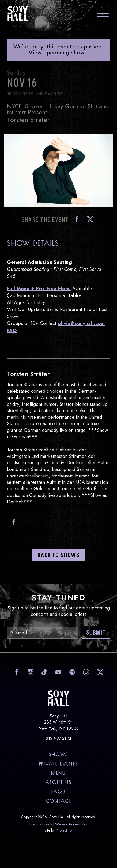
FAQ (12, 331)
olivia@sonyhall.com (81, 323)
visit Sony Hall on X (99, 672)
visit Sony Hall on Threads (86, 672)
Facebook (76, 219)
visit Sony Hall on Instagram (30, 672)
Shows (59, 754)
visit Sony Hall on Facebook (16, 672)
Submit (96, 633)
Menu (58, 773)
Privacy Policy (41, 824)
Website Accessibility (71, 824)
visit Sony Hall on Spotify (72, 672)
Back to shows (59, 555)
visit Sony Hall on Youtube (58, 672)
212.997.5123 (59, 739)
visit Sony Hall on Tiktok (44, 672)
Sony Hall (18, 13)
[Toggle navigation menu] (103, 14)
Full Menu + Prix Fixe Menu (39, 289)
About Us (59, 782)
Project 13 (64, 830)
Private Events (59, 764)
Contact (59, 801)
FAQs (58, 792)
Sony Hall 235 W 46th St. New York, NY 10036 (59, 722)
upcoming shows (65, 52)
